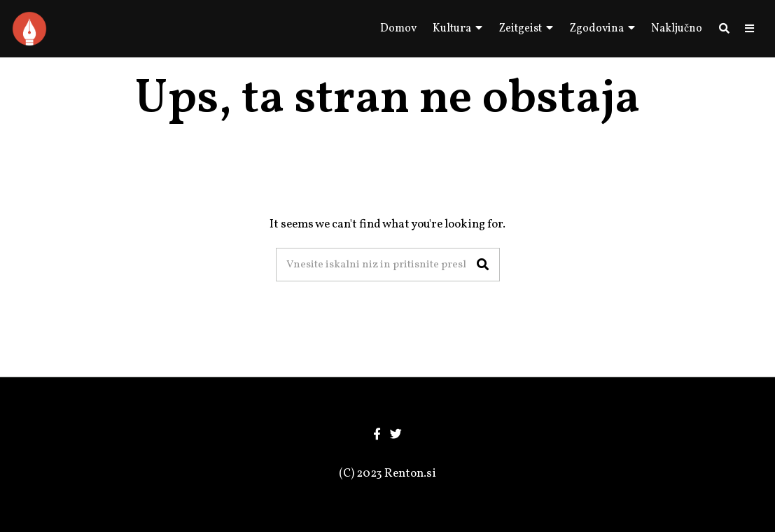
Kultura (452, 29)
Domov (398, 29)
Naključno (677, 29)
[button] (483, 265)
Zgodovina (596, 29)
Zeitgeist (520, 29)
